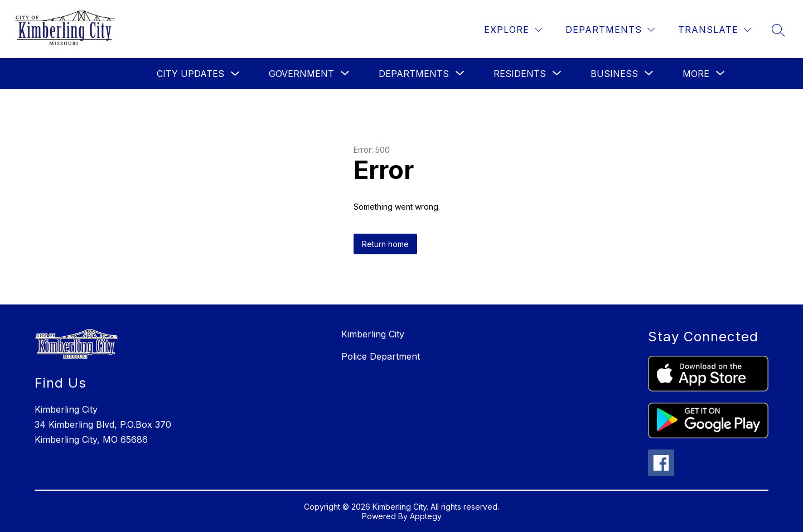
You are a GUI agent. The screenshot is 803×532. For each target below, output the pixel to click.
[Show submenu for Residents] (520, 74)
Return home (385, 244)
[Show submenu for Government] (301, 74)
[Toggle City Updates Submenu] (235, 74)
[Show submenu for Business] (614, 74)
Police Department (381, 356)
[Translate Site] (715, 30)
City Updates (190, 74)
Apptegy (426, 516)
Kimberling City (373, 334)
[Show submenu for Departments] (414, 74)
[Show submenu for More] (696, 74)
